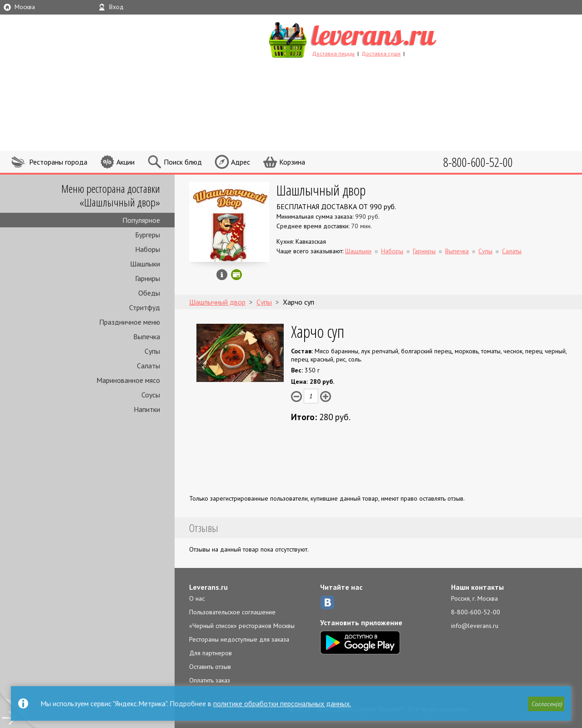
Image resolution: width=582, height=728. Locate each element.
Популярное (141, 220)
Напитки (147, 409)
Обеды (149, 293)
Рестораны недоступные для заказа (239, 639)
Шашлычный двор (321, 190)
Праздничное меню (130, 322)
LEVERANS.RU (370, 39)
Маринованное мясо (128, 380)
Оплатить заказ (210, 680)
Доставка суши (381, 53)
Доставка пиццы (333, 53)
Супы (152, 351)
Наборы (148, 249)
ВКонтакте (327, 602)
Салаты (148, 366)
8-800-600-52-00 (476, 612)
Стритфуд (145, 307)
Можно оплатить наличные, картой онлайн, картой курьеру (236, 275)
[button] (546, 704)
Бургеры (148, 235)
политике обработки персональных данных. (282, 703)
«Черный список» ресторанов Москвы (242, 626)
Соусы (151, 395)
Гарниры (148, 278)
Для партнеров (211, 653)
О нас (197, 598)
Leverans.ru (208, 587)
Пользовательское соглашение (232, 612)
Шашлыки (145, 264)
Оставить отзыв (210, 667)
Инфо (222, 275)
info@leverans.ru (475, 626)
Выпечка (147, 336)
